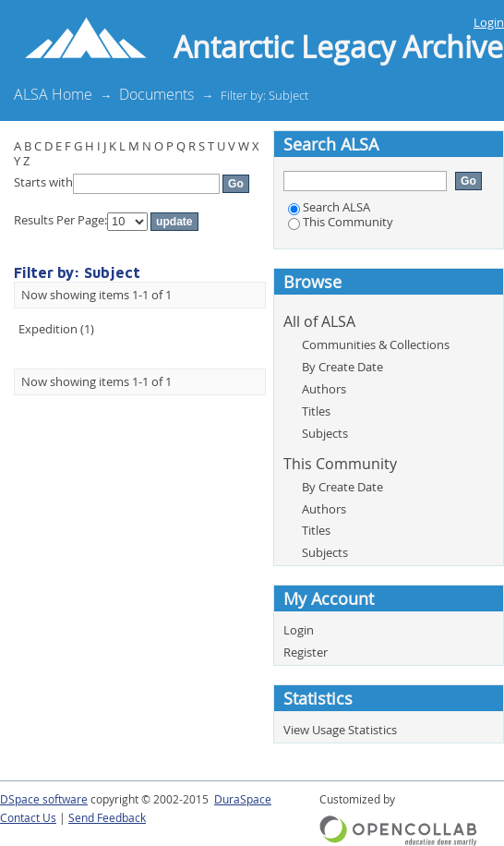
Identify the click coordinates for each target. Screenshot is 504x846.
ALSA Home (53, 94)
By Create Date (342, 367)
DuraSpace (243, 799)
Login (489, 22)
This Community (341, 222)
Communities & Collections (376, 344)
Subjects (325, 433)
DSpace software (44, 799)
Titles (316, 411)
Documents (156, 94)
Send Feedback (107, 818)
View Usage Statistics (340, 730)
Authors (324, 389)
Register (306, 652)
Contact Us (28, 818)
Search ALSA (329, 207)
